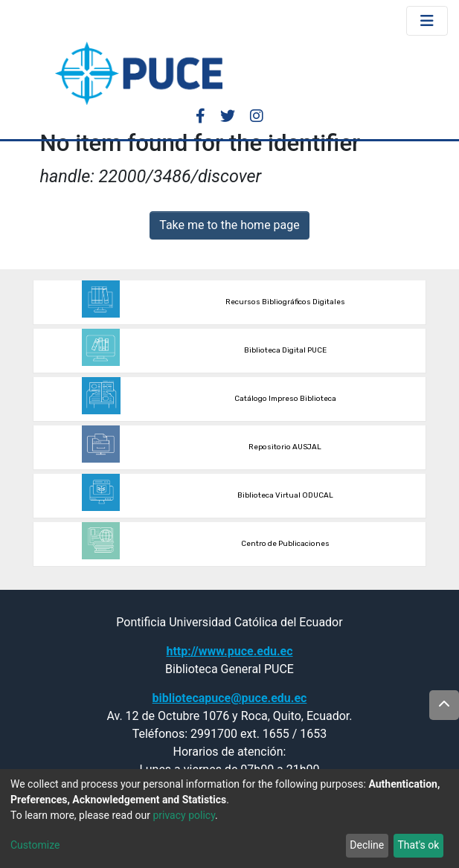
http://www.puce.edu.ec (229, 651)
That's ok (418, 845)
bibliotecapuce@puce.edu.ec (230, 698)
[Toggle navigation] (427, 21)
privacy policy (184, 815)
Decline (367, 845)
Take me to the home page (229, 225)
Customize (35, 845)
